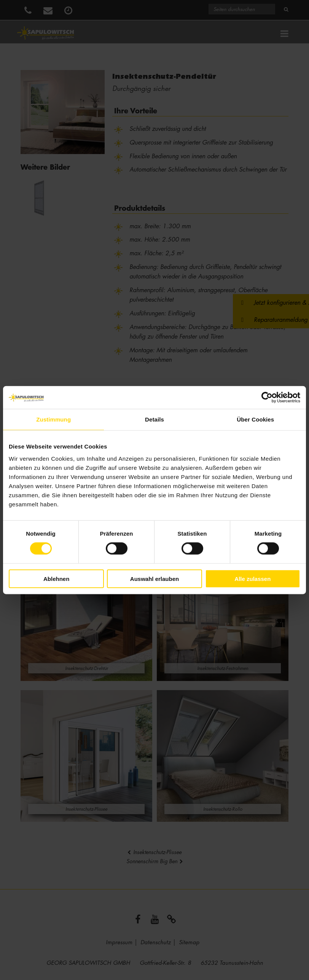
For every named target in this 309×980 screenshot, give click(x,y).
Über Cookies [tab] (255, 419)
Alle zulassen (252, 578)
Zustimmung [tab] (53, 419)
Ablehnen (56, 578)
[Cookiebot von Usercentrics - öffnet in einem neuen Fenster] (267, 398)
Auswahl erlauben (154, 578)
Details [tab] (154, 419)
